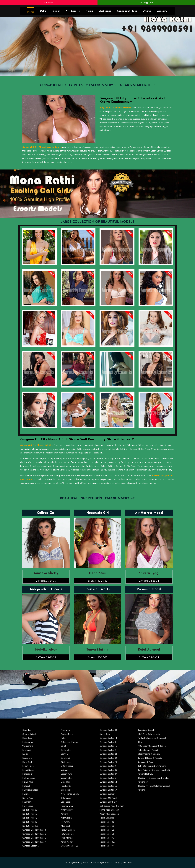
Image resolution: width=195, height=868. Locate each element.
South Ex (65, 754)
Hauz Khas (27, 738)
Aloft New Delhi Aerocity (149, 734)
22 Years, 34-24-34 (149, 657)
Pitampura (66, 730)
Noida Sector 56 (107, 834)
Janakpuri (26, 750)
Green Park (66, 790)
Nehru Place (28, 798)
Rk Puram (65, 822)
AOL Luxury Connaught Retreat (152, 746)
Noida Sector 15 (107, 822)
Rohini (64, 738)
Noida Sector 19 (30, 822)
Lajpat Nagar (28, 766)
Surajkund (65, 758)
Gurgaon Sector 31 (108, 766)
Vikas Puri (65, 782)
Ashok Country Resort (148, 750)
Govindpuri (27, 730)
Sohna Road (105, 734)
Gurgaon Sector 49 (108, 730)
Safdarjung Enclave (70, 742)
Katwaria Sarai (67, 834)
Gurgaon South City (108, 802)
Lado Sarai (66, 802)
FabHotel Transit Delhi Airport (152, 766)
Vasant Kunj (66, 774)
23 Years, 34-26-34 (149, 581)
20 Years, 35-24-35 (46, 581)
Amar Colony (67, 810)
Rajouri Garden (68, 830)
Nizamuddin (66, 818)
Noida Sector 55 (107, 830)
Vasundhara (28, 746)
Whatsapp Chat (146, 3)
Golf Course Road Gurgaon (112, 806)
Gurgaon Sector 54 (108, 782)
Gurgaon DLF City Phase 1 (34, 830)
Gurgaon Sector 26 (70, 846)
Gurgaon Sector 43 (31, 846)
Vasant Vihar (67, 778)
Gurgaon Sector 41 (108, 742)
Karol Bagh (27, 762)
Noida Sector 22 (107, 826)
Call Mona (49, 3)
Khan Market (67, 838)
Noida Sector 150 (30, 826)
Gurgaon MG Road (108, 798)
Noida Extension (107, 818)
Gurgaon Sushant (107, 794)
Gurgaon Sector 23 (108, 762)
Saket (63, 746)
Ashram (64, 814)
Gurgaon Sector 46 (108, 770)
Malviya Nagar (29, 778)
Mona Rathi (127, 863)
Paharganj (27, 802)
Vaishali (64, 770)
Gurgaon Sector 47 (108, 774)
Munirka (26, 794)
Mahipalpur (27, 774)
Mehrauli (26, 786)
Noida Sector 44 (107, 846)
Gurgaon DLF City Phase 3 (34, 838)
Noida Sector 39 (30, 810)
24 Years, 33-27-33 (97, 657)
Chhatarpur (66, 798)
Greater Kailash (29, 734)
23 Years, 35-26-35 (46, 657)
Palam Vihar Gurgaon (109, 814)
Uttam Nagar (67, 766)
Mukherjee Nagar (30, 790)
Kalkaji (25, 754)
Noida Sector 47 (107, 838)
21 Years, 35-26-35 (97, 581)
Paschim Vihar (67, 806)
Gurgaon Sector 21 (108, 750)
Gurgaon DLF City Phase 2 (34, 834)
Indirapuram (28, 742)
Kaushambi (66, 786)
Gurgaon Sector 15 (108, 746)
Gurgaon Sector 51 (108, 778)
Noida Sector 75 (30, 814)
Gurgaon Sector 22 (108, 754)
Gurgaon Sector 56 (108, 786)
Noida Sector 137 (107, 842)
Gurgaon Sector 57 (108, 790)
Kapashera (27, 758)
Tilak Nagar (66, 762)
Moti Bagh (66, 826)
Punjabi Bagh (67, 734)
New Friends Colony (70, 794)
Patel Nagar (28, 806)
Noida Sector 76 (30, 818)
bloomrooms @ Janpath (149, 754)
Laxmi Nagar (28, 770)
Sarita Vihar (66, 750)
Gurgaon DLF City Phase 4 (34, 842)
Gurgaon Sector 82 (108, 758)
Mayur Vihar (28, 782)
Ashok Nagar (67, 842)
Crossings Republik (147, 730)
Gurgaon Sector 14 (108, 738)
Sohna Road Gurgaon (109, 810)
